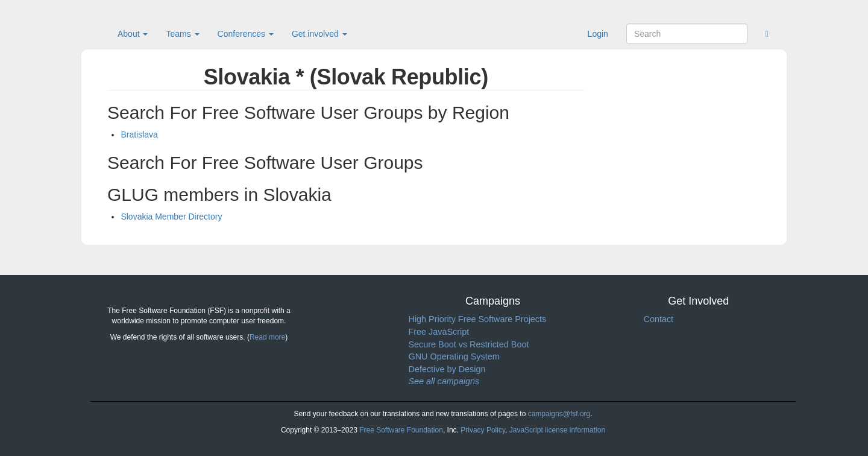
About (133, 34)
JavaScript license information (557, 430)
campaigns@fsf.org (559, 414)
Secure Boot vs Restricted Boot (469, 344)
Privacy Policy (483, 430)
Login (598, 34)
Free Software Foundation (401, 430)
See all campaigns (444, 381)
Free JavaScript (439, 332)
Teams (182, 34)
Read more (267, 337)
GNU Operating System (454, 356)
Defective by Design (447, 369)
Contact (659, 319)
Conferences (246, 34)
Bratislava (139, 135)
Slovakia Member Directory (171, 217)
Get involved (319, 34)
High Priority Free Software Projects (478, 319)
